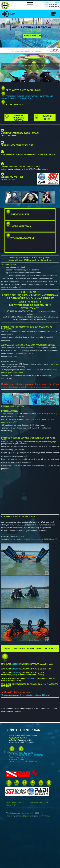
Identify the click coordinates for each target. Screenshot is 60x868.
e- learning (53, 364)
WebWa (45, 816)
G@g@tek (26, 816)
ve (49, 816)
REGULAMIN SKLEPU (18, 802)
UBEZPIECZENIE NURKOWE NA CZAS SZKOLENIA (20, 167)
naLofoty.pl (25, 813)
